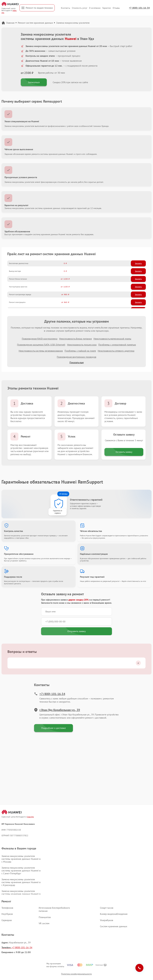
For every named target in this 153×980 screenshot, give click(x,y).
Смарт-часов (107, 908)
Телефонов (7, 908)
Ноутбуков (7, 914)
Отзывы (116, 8)
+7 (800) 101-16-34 (139, 8)
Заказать (138, 263)
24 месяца (63, 494)
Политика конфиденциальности (76, 974)
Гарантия (107, 8)
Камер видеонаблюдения (114, 914)
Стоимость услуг (80, 8)
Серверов (7, 920)
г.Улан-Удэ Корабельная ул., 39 (57, 710)
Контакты (65, 8)
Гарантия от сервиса (58, 512)
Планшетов (45, 917)
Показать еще (77, 362)
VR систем (44, 923)
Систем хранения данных (114, 926)
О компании (95, 8)
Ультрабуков (107, 920)
